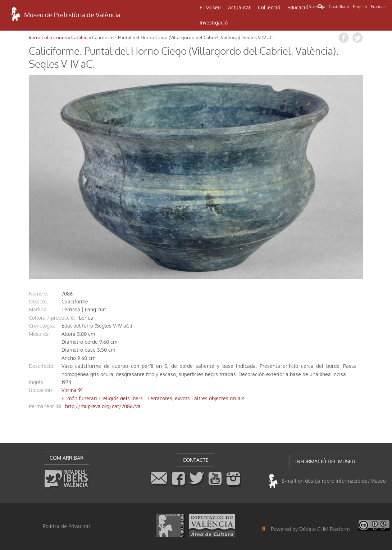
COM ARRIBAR (67, 458)
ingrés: (37, 382)
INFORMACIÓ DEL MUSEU (325, 461)
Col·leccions (54, 38)
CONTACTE (196, 460)
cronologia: (42, 326)
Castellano (339, 7)
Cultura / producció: (52, 318)
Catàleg (79, 38)
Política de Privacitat (67, 526)
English (360, 7)
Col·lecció (269, 8)
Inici (33, 38)
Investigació (214, 23)
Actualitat (239, 8)
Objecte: (38, 302)
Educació (298, 8)
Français (379, 7)
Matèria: (38, 310)
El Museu (210, 8)
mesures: (39, 334)
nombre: (38, 294)
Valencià (317, 7)
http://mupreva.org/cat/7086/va (103, 406)
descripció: (42, 366)
